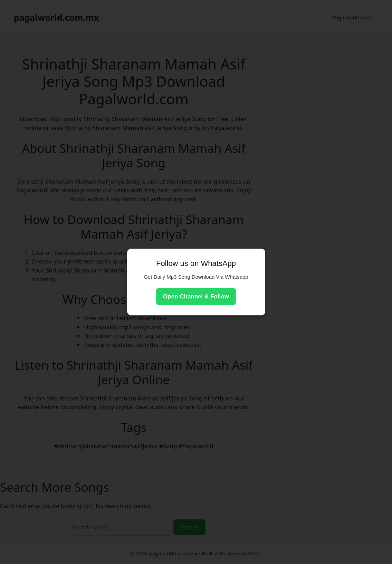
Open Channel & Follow (196, 297)
